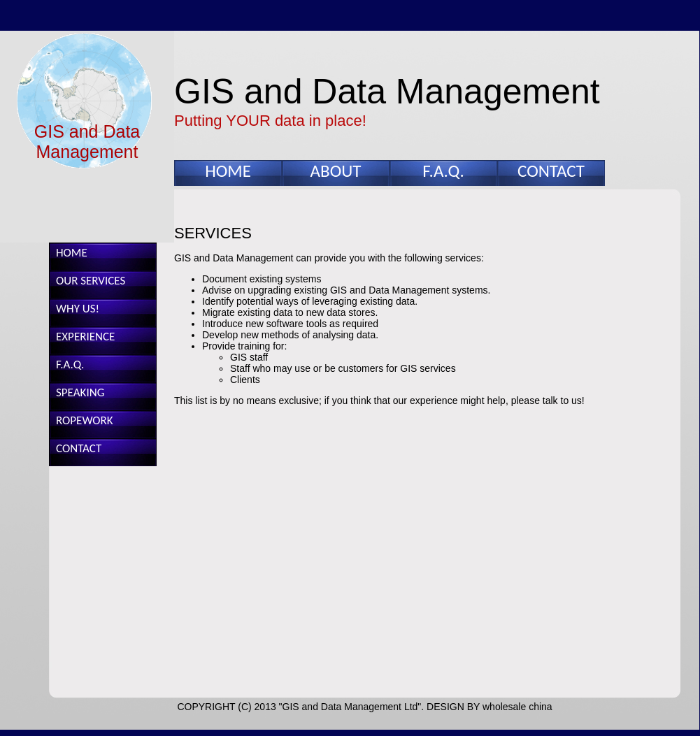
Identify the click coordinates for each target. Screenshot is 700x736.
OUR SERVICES (91, 281)
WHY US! (78, 309)
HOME (228, 171)
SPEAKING (80, 392)
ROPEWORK (85, 420)
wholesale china (517, 707)
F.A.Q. (443, 171)
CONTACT (551, 171)
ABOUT (336, 171)
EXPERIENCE (85, 337)
